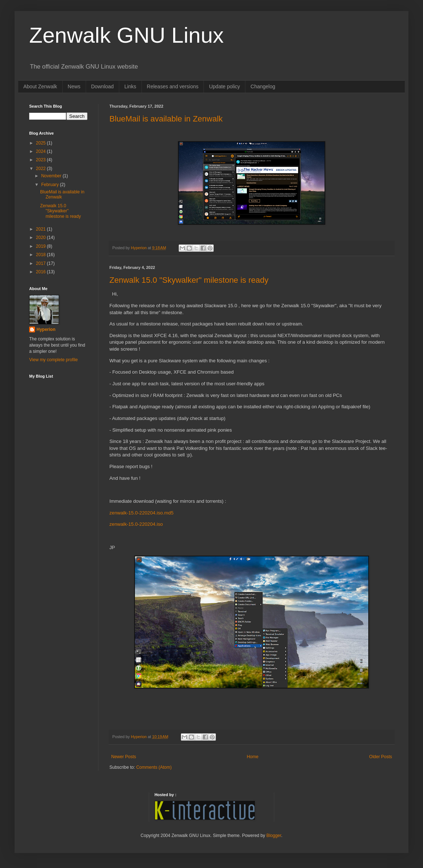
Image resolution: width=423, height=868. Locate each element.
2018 (42, 255)
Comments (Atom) (154, 767)
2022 (42, 169)
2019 (42, 246)
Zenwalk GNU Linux (127, 35)
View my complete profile (53, 360)
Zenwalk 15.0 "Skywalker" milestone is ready (189, 280)
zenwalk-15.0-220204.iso (136, 524)
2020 (42, 238)
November (52, 176)
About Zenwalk (40, 86)
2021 (42, 229)
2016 (42, 272)
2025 (42, 143)
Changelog (263, 86)
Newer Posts (124, 757)
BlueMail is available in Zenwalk (166, 119)
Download (102, 86)
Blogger (274, 836)
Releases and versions (173, 86)
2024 (42, 151)
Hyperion (46, 329)
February (51, 185)
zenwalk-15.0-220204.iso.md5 (141, 513)
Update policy (224, 86)
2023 (42, 160)
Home (253, 757)
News (74, 86)
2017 (42, 263)
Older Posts (381, 757)
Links (130, 86)
